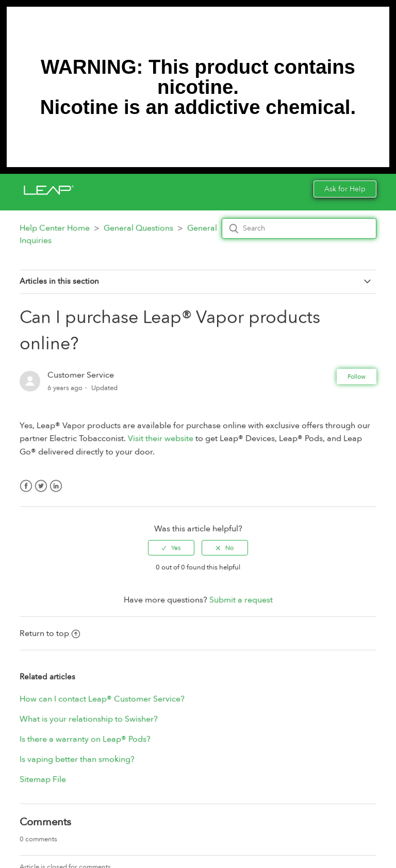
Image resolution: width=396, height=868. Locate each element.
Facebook (26, 492)
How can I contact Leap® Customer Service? (102, 699)
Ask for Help (345, 189)
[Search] (299, 228)
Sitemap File (43, 779)
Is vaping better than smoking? (77, 759)
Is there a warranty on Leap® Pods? (85, 739)
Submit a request (241, 600)
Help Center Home (55, 228)
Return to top (50, 633)
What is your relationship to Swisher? (89, 719)
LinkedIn (56, 492)
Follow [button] (357, 376)
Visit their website (161, 438)
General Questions (138, 228)
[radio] (171, 548)
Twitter (41, 492)
